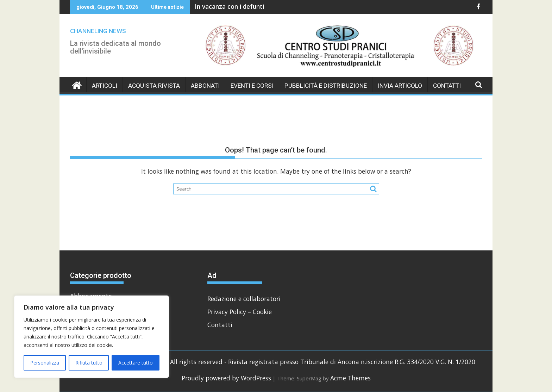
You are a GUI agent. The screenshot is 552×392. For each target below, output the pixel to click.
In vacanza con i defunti (229, 6)
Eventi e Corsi (252, 86)
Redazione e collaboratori (244, 299)
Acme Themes (350, 378)
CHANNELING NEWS (98, 31)
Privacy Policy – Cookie (240, 312)
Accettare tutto (136, 363)
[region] (92, 337)
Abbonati (205, 86)
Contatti (447, 86)
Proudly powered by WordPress (226, 378)
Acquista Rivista (154, 86)
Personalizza (45, 363)
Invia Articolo (400, 86)
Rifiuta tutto (89, 363)
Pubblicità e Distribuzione (326, 86)
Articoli (105, 86)
